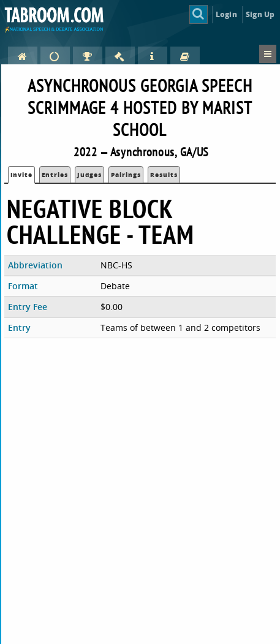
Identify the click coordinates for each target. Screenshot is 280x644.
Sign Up (260, 14)
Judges (89, 175)
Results (164, 175)
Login (226, 14)
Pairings (126, 175)
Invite (21, 175)
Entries (55, 175)
